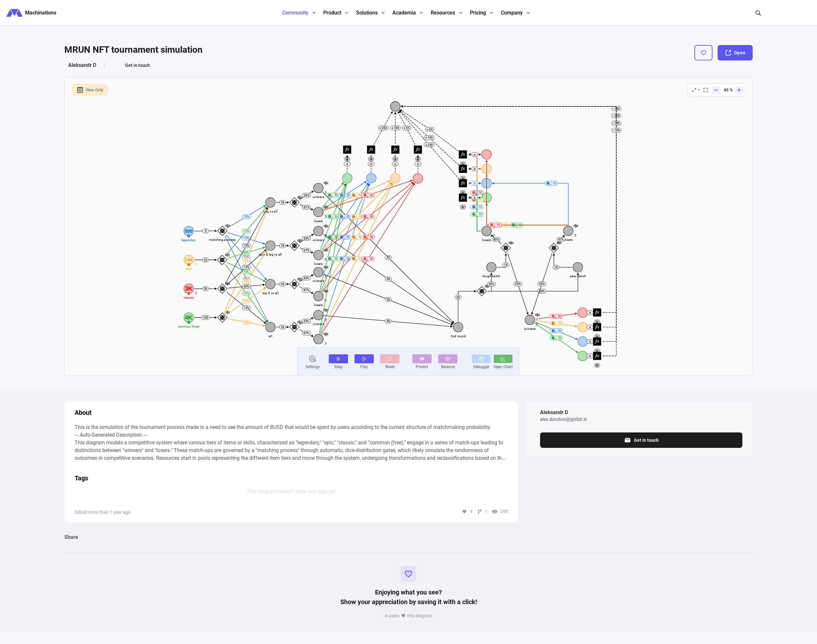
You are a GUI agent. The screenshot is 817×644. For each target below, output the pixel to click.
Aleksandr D (82, 65)
